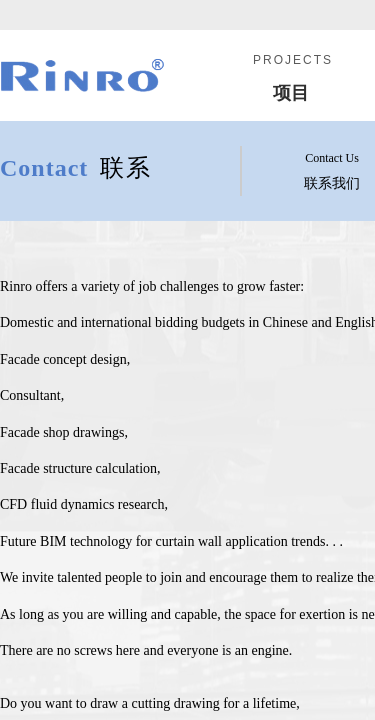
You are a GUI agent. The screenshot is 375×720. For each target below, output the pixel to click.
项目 (291, 93)
